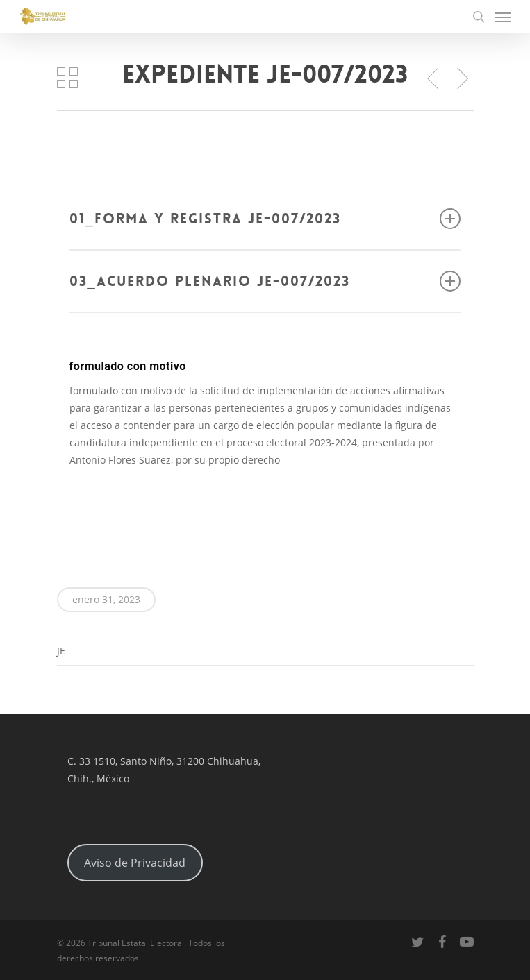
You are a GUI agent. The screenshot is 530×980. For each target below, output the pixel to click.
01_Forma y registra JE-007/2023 (265, 219)
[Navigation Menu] (503, 17)
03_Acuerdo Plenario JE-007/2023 (265, 281)
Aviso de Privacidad (135, 863)
